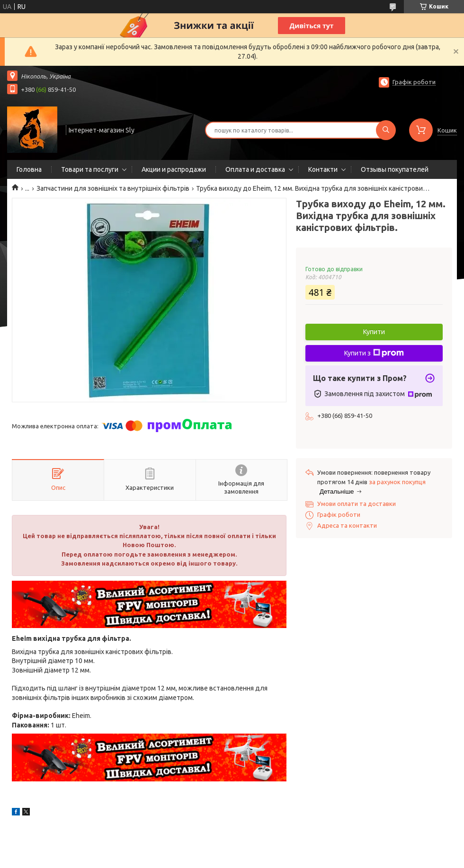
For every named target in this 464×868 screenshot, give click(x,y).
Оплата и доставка (255, 169)
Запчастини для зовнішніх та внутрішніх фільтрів (113, 188)
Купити (374, 332)
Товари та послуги (90, 169)
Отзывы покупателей (395, 169)
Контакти (323, 169)
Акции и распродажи (174, 169)
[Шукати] (386, 130)
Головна (29, 169)
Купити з (374, 353)
